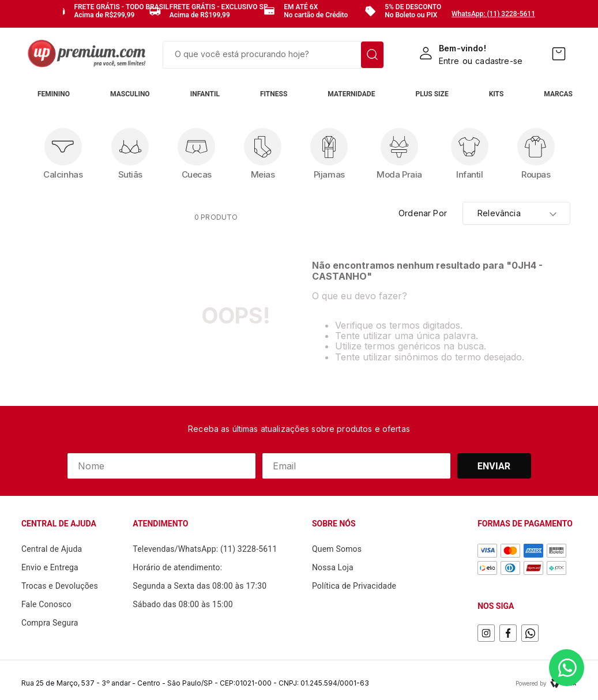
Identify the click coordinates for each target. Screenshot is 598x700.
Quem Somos (337, 549)
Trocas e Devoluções (60, 586)
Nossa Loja (333, 567)
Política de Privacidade (354, 586)
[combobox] (273, 55)
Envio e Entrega (50, 567)
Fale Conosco (46, 604)
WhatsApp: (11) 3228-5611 (493, 14)
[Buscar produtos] (372, 55)
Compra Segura (50, 623)
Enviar (494, 466)
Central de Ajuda (52, 549)
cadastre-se (499, 61)
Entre (449, 61)
